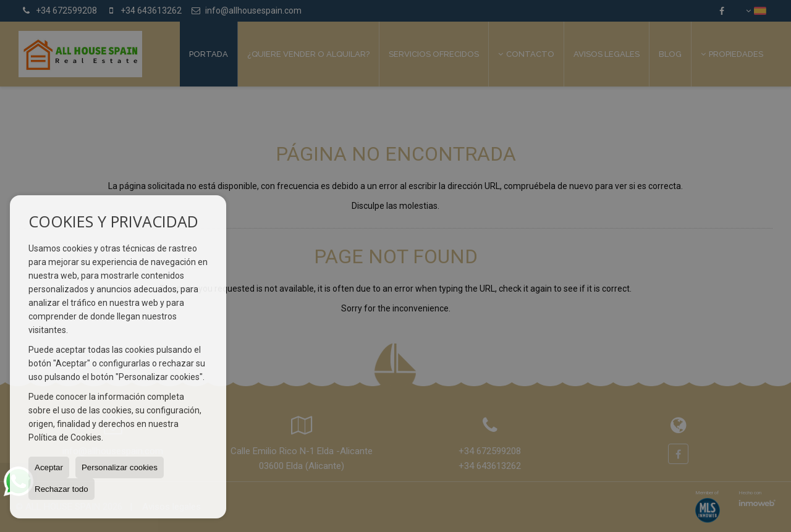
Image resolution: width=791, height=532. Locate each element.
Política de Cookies (65, 437)
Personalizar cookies (120, 467)
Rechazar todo (61, 489)
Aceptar (49, 467)
